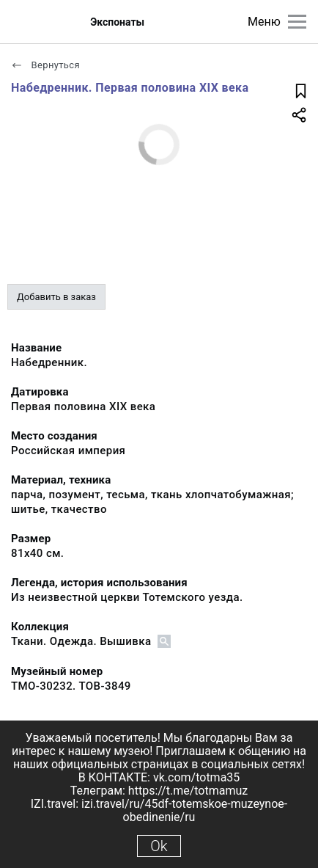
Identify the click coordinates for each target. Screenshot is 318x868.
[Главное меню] (297, 22)
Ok (159, 846)
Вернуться (45, 65)
